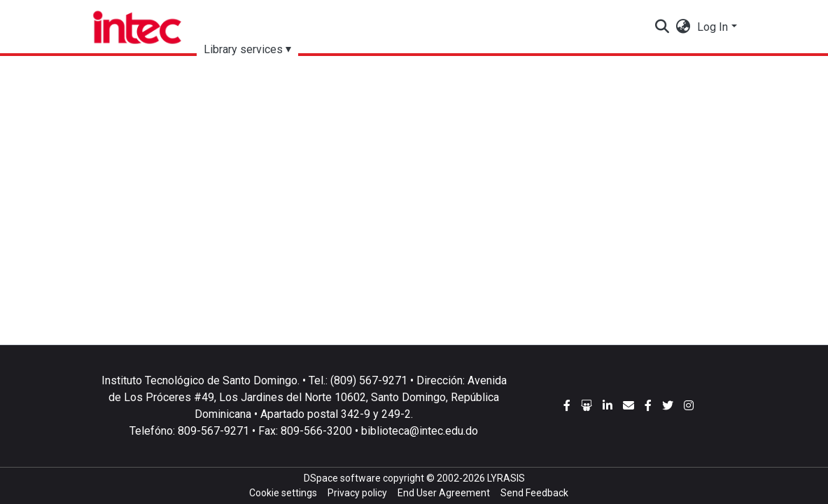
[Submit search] (662, 27)
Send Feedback (534, 493)
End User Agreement (444, 493)
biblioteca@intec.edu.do (420, 431)
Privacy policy (357, 493)
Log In (713, 27)
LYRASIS (506, 478)
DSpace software (342, 478)
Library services (243, 49)
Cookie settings (283, 493)
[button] (683, 27)
